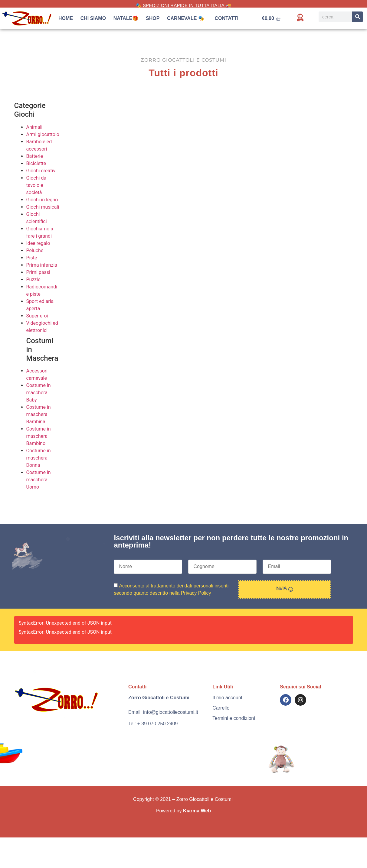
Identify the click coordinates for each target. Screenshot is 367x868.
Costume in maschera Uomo (39, 480)
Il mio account (227, 698)
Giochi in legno (42, 200)
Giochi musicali (43, 207)
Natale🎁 (126, 18)
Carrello (221, 708)
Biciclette (36, 163)
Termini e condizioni (234, 718)
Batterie (35, 156)
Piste (32, 258)
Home (66, 18)
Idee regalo (38, 243)
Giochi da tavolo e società (36, 185)
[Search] (357, 17)
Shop (153, 18)
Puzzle (33, 280)
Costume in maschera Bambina (39, 414)
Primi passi (38, 272)
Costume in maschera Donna (39, 458)
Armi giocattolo (43, 134)
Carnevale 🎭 (187, 18)
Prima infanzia (42, 265)
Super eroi (37, 316)
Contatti (226, 18)
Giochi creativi (42, 171)
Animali (34, 127)
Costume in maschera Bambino (39, 436)
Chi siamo (93, 18)
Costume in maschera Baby (39, 393)
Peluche (35, 250)
